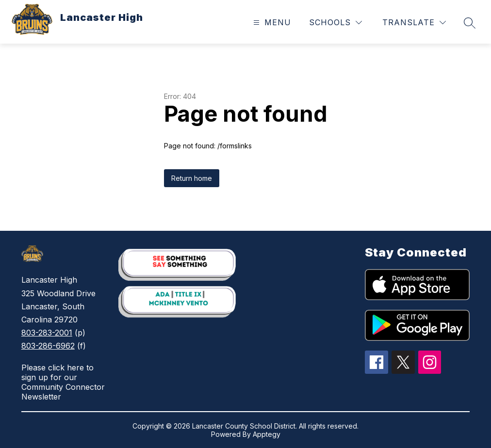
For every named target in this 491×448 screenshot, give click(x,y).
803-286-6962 (48, 346)
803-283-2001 (47, 333)
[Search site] (470, 23)
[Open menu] (271, 23)
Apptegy (267, 434)
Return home (192, 178)
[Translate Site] (414, 23)
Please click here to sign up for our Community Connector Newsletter (63, 382)
